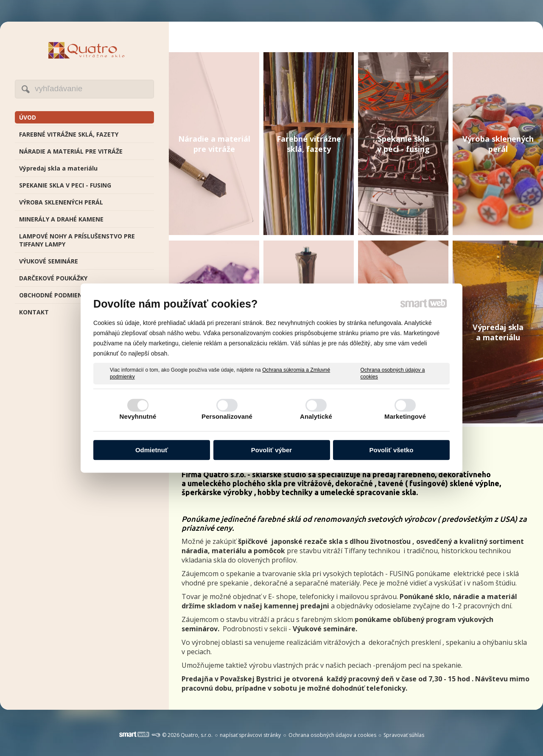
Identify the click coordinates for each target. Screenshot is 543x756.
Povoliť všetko (392, 450)
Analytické (316, 416)
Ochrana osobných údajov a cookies (393, 373)
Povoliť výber (271, 450)
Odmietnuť (152, 450)
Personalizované (227, 416)
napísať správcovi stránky (250, 735)
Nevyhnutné (138, 416)
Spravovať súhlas (404, 735)
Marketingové (405, 416)
